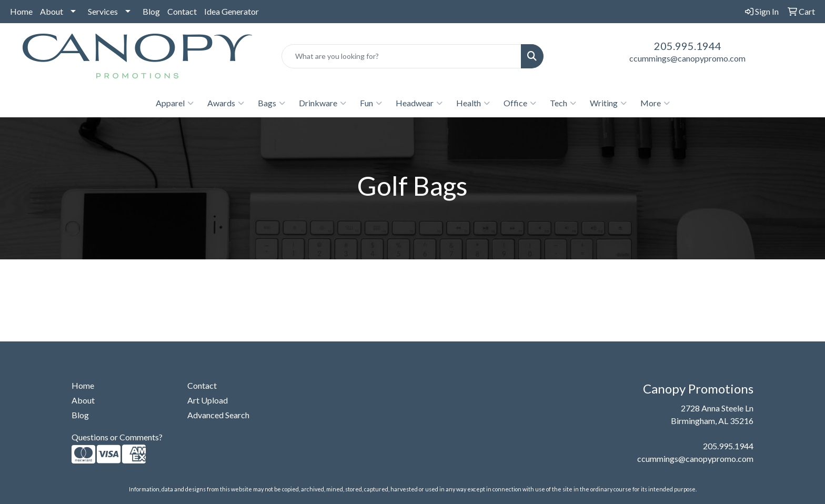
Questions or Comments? (117, 437)
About (52, 11)
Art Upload (208, 400)
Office (520, 103)
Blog (151, 11)
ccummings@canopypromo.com (687, 58)
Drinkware (323, 103)
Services (103, 11)
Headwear (419, 103)
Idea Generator (232, 11)
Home (21, 11)
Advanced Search (218, 415)
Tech (563, 103)
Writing (608, 103)
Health (473, 103)
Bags (271, 103)
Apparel (175, 103)
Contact (182, 11)
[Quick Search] (402, 56)
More (655, 103)
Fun (371, 103)
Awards (226, 103)
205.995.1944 (688, 46)
